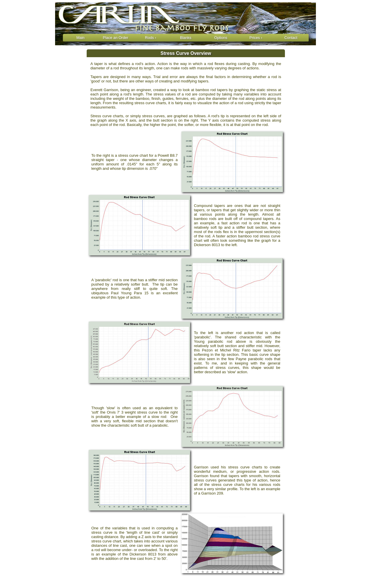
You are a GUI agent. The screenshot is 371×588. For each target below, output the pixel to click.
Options (221, 38)
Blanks (186, 38)
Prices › (256, 38)
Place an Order (116, 38)
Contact (291, 38)
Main (80, 38)
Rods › (150, 38)
